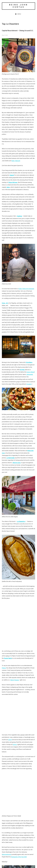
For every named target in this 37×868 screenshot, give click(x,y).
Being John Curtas (18, 6)
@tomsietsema (7, 854)
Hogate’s (29, 384)
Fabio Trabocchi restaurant (26, 289)
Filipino (4, 668)
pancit (10, 740)
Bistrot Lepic (17, 463)
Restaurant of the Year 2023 (19, 857)
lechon (15, 744)
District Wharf (30, 372)
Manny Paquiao (15, 680)
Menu (19, 14)
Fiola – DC (5, 303)
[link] (19, 281)
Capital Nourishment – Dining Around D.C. (18, 31)
